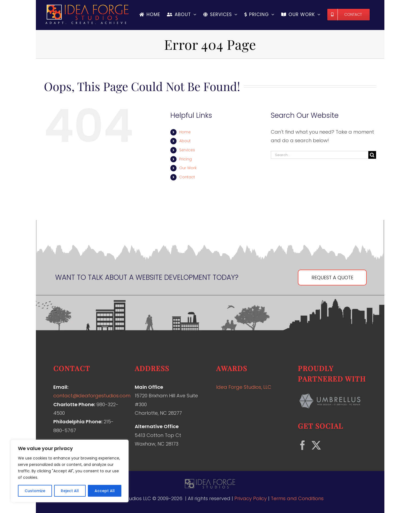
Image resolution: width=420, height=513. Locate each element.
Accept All (105, 491)
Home (185, 132)
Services (187, 150)
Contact (187, 177)
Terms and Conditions (297, 498)
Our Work (188, 168)
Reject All (70, 491)
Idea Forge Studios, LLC (244, 387)
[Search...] (320, 155)
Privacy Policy (251, 498)
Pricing (185, 159)
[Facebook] (303, 445)
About (185, 141)
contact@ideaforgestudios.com (92, 396)
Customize (35, 491)
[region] (70, 471)
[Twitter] (316, 445)
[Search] (372, 155)
